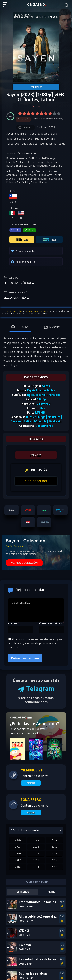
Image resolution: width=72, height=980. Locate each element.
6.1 (50, 240)
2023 (18, 847)
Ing (21, 215)
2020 (18, 853)
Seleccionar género (19, 283)
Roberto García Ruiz (18, 182)
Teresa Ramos (39, 182)
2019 (36, 853)
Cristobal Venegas (46, 158)
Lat (12, 215)
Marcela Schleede (17, 162)
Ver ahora (31, 783)
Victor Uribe (55, 166)
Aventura (31, 153)
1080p (15, 230)
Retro (51, 892)
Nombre (14, 623)
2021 (54, 847)
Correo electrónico (51, 623)
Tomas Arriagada (37, 166)
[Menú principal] (7, 6)
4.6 (22, 240)
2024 (54, 840)
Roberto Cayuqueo (51, 179)
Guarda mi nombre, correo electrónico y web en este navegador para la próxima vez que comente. (36, 643)
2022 (36, 847)
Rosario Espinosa (16, 166)
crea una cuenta (37, 311)
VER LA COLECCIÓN (24, 563)
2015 (54, 860)
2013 (36, 867)
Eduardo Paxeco (27, 175)
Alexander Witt (26, 158)
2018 (54, 853)
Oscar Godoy (36, 162)
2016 (36, 860)
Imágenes (52, 327)
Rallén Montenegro (28, 179)
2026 (18, 840)
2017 (18, 860)
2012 (54, 867)
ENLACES (36, 455)
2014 (18, 867)
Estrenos (23, 892)
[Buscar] (67, 5)
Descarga (20, 327)
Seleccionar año (17, 298)
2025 (36, 840)
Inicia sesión (12, 311)
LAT (36, 4)
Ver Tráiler (36, 87)
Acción (21, 153)
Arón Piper (42, 171)
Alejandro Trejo (26, 171)
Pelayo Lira (51, 162)
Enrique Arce (45, 175)
